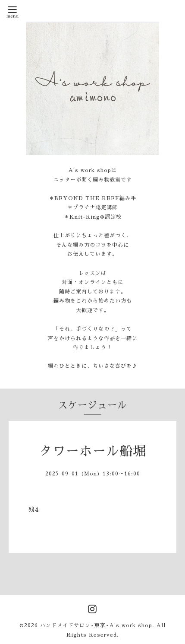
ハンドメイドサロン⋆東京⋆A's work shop (96, 625)
